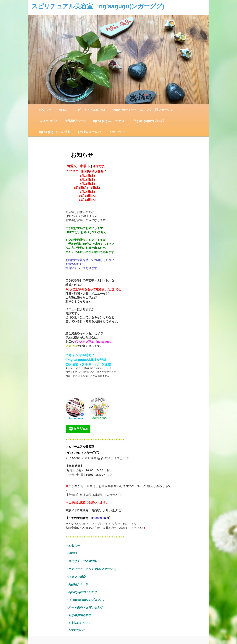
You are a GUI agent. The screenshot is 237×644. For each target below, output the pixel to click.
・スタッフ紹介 (77, 577)
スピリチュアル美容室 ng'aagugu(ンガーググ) (98, 6)
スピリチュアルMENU (90, 110)
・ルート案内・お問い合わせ (84, 607)
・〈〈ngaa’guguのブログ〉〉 (85, 600)
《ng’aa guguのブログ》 (149, 121)
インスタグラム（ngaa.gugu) (93, 342)
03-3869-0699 (100, 518)
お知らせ (45, 110)
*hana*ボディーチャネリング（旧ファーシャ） (144, 110)
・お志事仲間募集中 (78, 615)
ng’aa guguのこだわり (109, 121)
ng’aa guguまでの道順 (55, 132)
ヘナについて (118, 132)
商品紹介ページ (75, 121)
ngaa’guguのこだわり (83, 592)
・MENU (71, 553)
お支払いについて (90, 132)
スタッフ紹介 (48, 121)
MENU (63, 110)
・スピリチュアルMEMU (81, 561)
